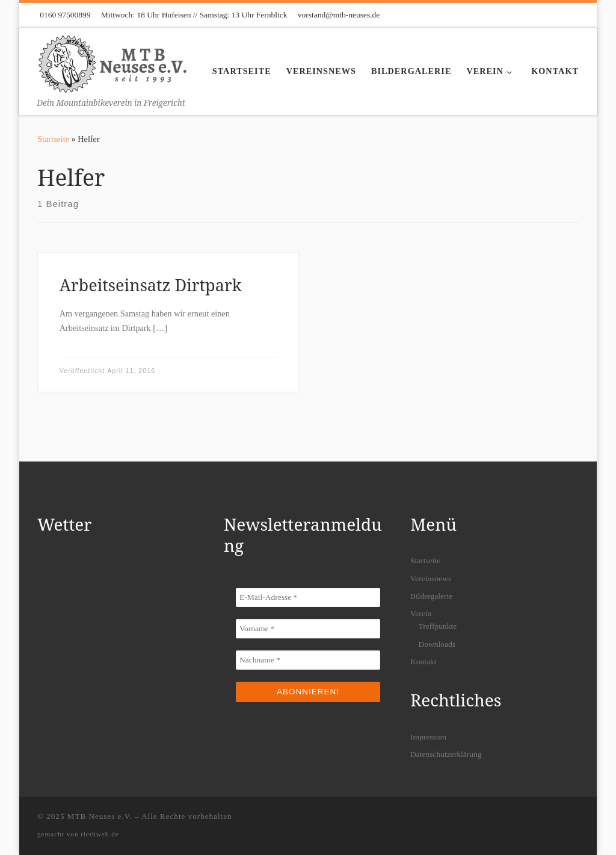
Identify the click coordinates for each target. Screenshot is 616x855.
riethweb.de (100, 834)
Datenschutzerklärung (446, 754)
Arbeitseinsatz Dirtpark (151, 285)
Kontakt (423, 662)
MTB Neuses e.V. (100, 816)
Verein (421, 613)
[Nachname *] (308, 660)
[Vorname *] (308, 629)
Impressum (428, 737)
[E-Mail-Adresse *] (308, 597)
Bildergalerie (431, 596)
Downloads (437, 644)
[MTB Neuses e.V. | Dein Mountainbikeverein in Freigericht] (112, 62)
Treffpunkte (437, 626)
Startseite (53, 139)
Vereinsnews (431, 579)
